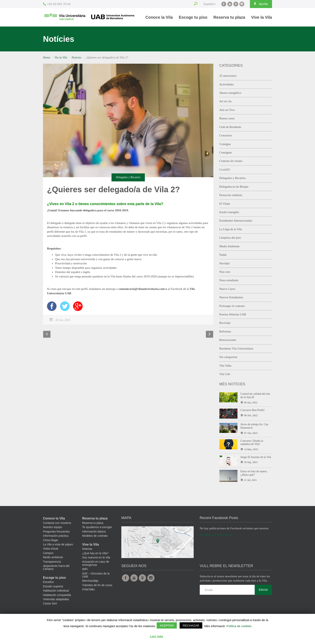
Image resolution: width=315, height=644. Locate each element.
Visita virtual (51, 549)
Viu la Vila (61, 57)
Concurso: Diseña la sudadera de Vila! (252, 443)
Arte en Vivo (227, 110)
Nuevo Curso (227, 289)
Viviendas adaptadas (56, 599)
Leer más (156, 636)
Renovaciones (228, 340)
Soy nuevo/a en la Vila (96, 557)
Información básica (94, 532)
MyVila (260, 4)
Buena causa (227, 118)
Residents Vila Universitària (236, 349)
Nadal (223, 255)
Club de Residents (230, 127)
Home (47, 57)
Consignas (226, 152)
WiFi (85, 569)
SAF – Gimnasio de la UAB (96, 575)
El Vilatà (225, 204)
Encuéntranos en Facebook (216, 535)
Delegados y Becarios (128, 177)
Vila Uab (225, 374)
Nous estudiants (229, 280)
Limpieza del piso (230, 238)
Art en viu (226, 101)
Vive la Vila (262, 17)
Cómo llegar (51, 540)
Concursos (226, 135)
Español (209, 4)
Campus (48, 553)
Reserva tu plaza (229, 17)
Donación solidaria (231, 195)
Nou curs (225, 272)
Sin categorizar (228, 357)
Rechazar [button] (191, 625)
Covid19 (225, 170)
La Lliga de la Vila (231, 229)
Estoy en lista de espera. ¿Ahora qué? (254, 473)
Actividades (227, 84)
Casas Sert (50, 603)
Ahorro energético (230, 93)
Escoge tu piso (193, 17)
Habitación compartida (57, 595)
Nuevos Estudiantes (231, 297)
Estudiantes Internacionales (236, 221)
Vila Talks (226, 366)
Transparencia (52, 562)
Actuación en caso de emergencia (96, 563)
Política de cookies (239, 626)
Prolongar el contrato (232, 306)
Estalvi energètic (229, 212)
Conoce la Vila (159, 17)
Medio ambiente (53, 557)
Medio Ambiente (230, 246)
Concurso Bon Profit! (253, 410)
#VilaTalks (88, 589)
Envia (263, 590)
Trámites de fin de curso (97, 585)
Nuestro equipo (53, 527)
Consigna (225, 144)
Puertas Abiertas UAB (233, 314)
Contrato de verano (231, 161)
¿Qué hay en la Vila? (95, 553)
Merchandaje (90, 581)
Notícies (76, 57)
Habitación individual (56, 591)
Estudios (48, 582)
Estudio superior (53, 586)
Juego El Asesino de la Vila (256, 457)
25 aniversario (228, 76)
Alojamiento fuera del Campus (56, 567)
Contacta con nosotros (57, 523)
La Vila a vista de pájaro (58, 544)
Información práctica (56, 536)
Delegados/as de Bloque (234, 187)
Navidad (224, 263)
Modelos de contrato (95, 536)
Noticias (87, 549)
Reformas (225, 331)
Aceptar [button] (167, 625)
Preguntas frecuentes (56, 532)
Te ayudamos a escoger (97, 527)
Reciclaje (225, 323)
